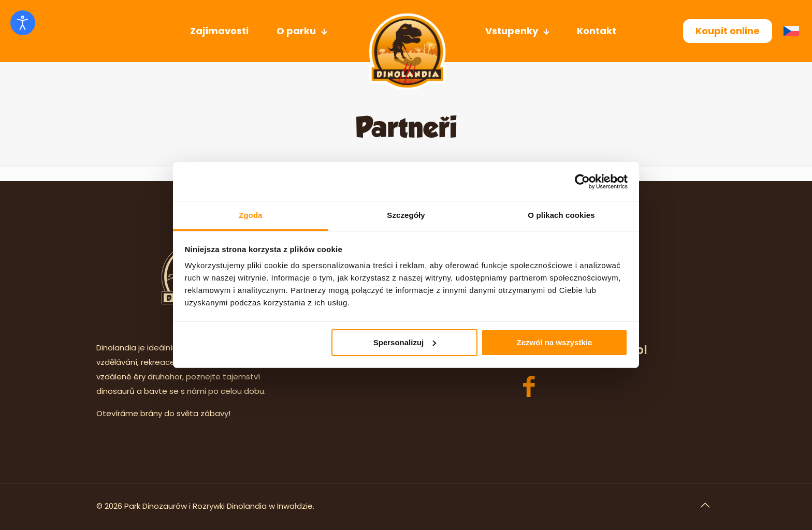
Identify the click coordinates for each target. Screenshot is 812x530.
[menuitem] (794, 31)
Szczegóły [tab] (406, 215)
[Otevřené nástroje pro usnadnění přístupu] (23, 23)
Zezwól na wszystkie (554, 342)
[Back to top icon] (705, 505)
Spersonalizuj (405, 342)
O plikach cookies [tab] (561, 215)
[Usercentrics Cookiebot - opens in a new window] (582, 182)
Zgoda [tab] (251, 215)
